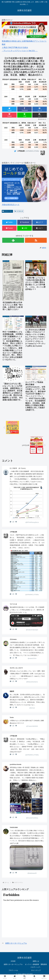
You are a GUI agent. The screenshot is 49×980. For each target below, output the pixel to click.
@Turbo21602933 (32, 726)
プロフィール (13, 970)
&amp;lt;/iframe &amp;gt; (24, 914)
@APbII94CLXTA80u (32, 595)
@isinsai (32, 708)
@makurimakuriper (32, 630)
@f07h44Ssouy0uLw (32, 522)
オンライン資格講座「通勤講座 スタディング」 (36, 966)
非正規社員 (19, 211)
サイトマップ (36, 970)
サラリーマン (7, 211)
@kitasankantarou (32, 682)
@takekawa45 (32, 873)
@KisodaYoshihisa (32, 818)
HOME (13, 961)
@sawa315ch (32, 658)
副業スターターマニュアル (16, 943)
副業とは (36, 961)
